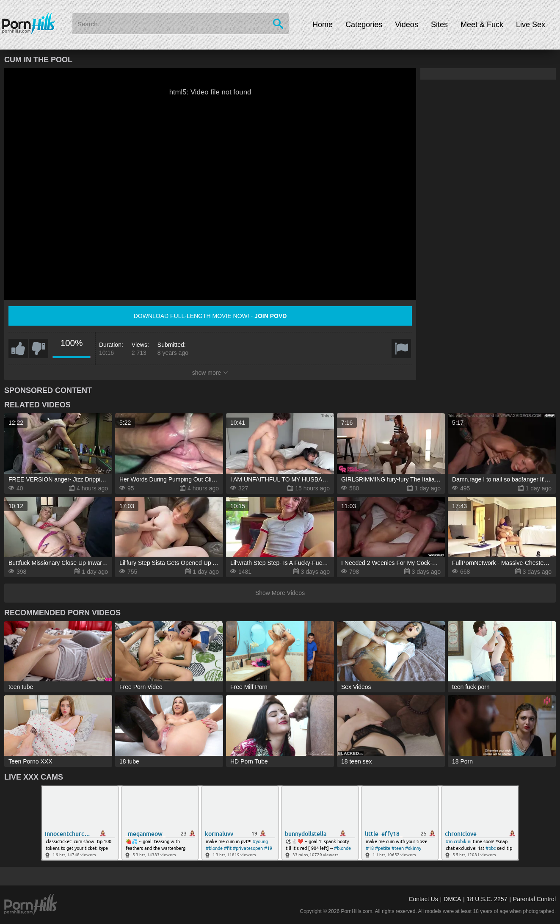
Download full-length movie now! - (210, 316)
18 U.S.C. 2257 (487, 899)
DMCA (452, 899)
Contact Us (423, 899)
